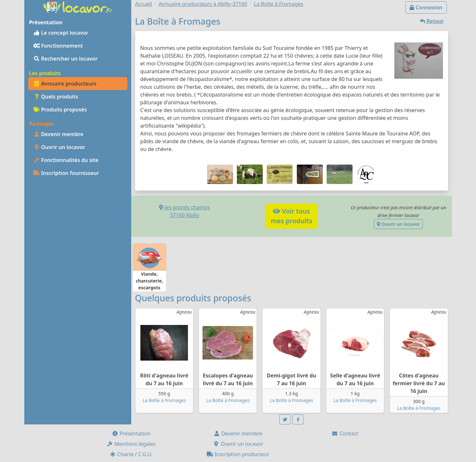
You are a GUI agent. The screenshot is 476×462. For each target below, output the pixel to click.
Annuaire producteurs (65, 84)
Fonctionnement (58, 46)
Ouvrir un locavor (59, 147)
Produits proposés (60, 110)
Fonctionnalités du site (66, 160)
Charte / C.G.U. (131, 454)
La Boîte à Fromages (164, 400)
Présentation (131, 433)
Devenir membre (58, 134)
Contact (345, 433)
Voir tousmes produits (291, 216)
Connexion (426, 7)
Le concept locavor (61, 33)
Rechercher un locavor (66, 59)
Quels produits (56, 97)
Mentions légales (131, 444)
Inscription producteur (238, 454)
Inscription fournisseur (66, 173)
